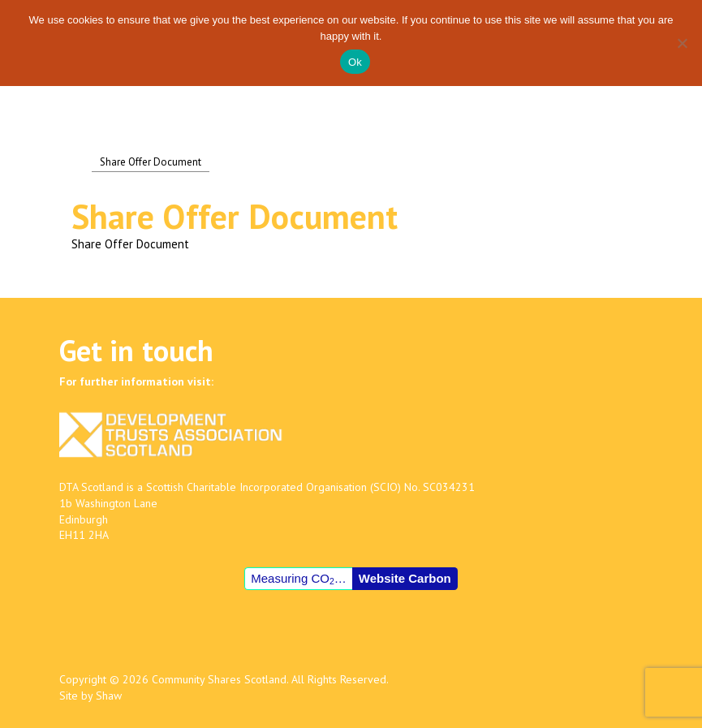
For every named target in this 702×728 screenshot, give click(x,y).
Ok (355, 62)
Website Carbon (405, 578)
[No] (682, 43)
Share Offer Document (130, 244)
